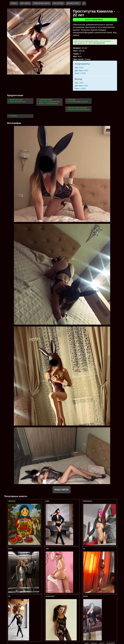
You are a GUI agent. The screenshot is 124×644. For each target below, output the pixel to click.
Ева (84, 549)
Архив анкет (94, 643)
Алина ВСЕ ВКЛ (12, 501)
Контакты (102, 643)
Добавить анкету (73, 3)
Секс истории (58, 3)
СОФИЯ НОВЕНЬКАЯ (88, 501)
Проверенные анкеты (41, 3)
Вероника (86, 596)
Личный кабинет (111, 643)
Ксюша (47, 501)
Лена (9, 596)
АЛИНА (47, 549)
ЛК (84, 3)
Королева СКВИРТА (50, 596)
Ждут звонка (25, 3)
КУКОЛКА (10, 549)
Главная (14, 3)
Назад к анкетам (61, 489)
